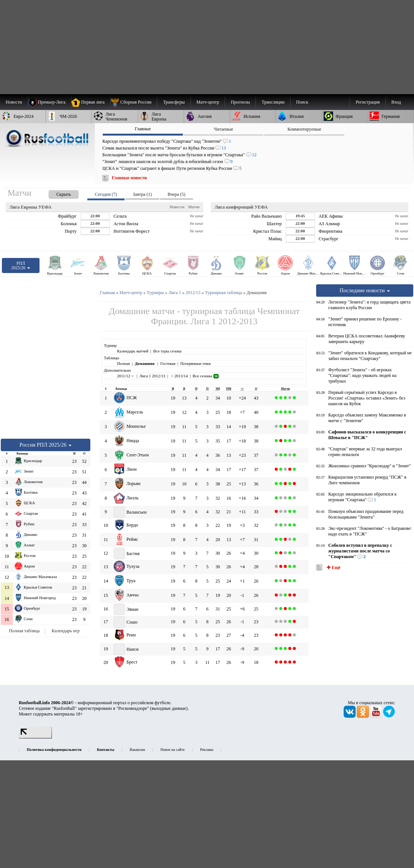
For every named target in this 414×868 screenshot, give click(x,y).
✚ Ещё (333, 567)
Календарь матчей (133, 351)
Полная (123, 363)
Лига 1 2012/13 (152, 376)
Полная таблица (24, 631)
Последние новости (365, 290)
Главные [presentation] (143, 129)
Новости (177, 207)
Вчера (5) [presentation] (176, 194)
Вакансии (138, 750)
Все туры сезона (167, 351)
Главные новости (129, 178)
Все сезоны (206, 376)
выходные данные (169, 708)
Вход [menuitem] (396, 102)
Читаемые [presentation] (223, 129)
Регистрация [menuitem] (368, 102)
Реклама (207, 750)
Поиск (302, 102)
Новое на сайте (172, 750)
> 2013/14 (179, 376)
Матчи (194, 207)
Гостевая (168, 363)
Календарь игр (65, 631)
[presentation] (56, 193)
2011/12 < (126, 376)
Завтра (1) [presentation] (142, 194)
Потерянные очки (196, 363)
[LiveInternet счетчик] (35, 737)
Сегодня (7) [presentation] (106, 194)
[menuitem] (134, 102)
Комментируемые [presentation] (304, 129)
